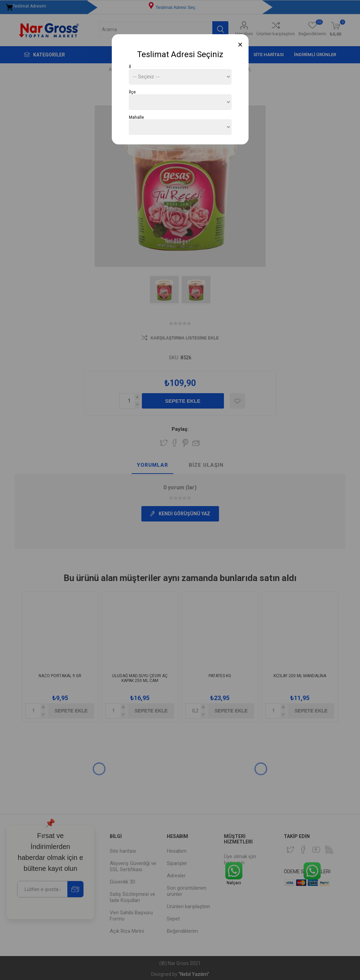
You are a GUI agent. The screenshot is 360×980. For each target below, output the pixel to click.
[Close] (240, 45)
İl (130, 67)
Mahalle (136, 117)
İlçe (132, 92)
